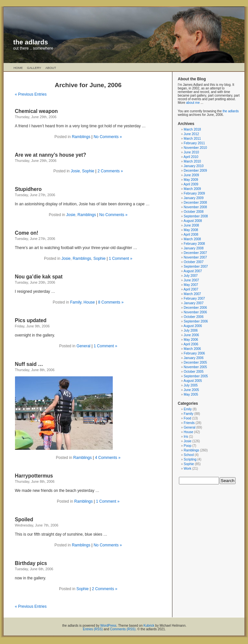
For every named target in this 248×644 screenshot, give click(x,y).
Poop (188, 446)
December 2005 (195, 362)
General (84, 346)
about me (193, 103)
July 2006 (191, 330)
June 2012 (191, 134)
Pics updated (31, 320)
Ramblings (81, 137)
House (89, 302)
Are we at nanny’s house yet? (51, 155)
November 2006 (195, 312)
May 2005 (191, 394)
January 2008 (194, 248)
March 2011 (192, 139)
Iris (186, 437)
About (51, 68)
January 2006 (194, 358)
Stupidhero (28, 189)
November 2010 (195, 148)
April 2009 (191, 184)
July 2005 (191, 385)
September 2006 (196, 321)
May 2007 (191, 285)
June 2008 (191, 225)
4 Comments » (108, 458)
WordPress (108, 626)
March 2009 (192, 189)
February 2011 (194, 143)
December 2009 (195, 171)
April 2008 (191, 235)
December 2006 (195, 308)
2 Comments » (110, 171)
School (189, 455)
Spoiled (24, 519)
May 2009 (191, 180)
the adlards (31, 42)
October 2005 (194, 372)
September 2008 (196, 216)
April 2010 (191, 157)
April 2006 (191, 344)
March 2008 (192, 239)
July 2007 (191, 276)
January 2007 (194, 303)
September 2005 (196, 376)
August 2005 (193, 381)
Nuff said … (29, 364)
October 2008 (194, 212)
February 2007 (194, 298)
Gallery (34, 68)
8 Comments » (111, 302)
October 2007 (194, 262)
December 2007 (195, 253)
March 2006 (192, 349)
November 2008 (195, 207)
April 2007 (191, 289)
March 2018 (192, 129)
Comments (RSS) (123, 629)
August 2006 (193, 326)
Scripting (190, 459)
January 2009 (194, 198)
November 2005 (195, 367)
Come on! (27, 233)
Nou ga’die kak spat (39, 277)
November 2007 (195, 257)
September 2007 (196, 267)
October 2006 (194, 317)
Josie (75, 171)
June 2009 (191, 175)
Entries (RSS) (93, 629)
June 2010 (191, 152)
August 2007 (193, 271)
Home (18, 68)
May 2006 (191, 340)
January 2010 (194, 166)
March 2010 (192, 161)
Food (188, 418)
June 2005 (191, 390)
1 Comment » (121, 259)
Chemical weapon (36, 111)
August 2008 (193, 221)
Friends (189, 423)
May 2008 (191, 230)
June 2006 (191, 335)
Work (188, 469)
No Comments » (108, 137)
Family (76, 302)
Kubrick (149, 626)
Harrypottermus (34, 476)
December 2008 (195, 203)
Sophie (88, 171)
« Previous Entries (31, 94)
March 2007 (192, 294)
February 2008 (194, 244)
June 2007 (191, 280)
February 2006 (194, 353)
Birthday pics (31, 563)
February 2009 (194, 193)
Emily (188, 409)
